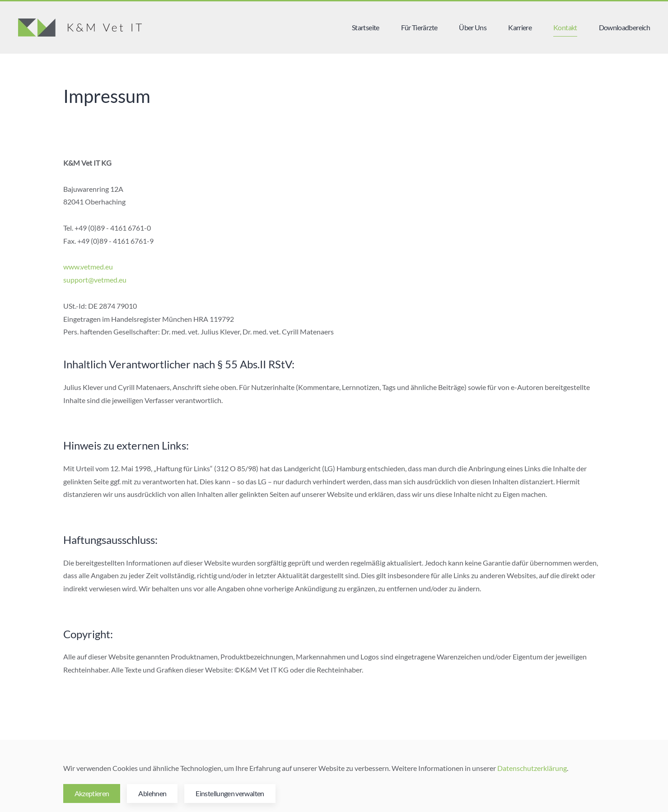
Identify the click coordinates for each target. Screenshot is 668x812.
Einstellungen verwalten (230, 793)
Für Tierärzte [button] (419, 27)
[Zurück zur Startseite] (80, 28)
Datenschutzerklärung (532, 768)
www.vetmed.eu (88, 267)
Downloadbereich (624, 27)
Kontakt (565, 27)
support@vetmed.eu (95, 280)
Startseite (366, 27)
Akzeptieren (92, 793)
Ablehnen (152, 793)
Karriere (520, 27)
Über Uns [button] (473, 27)
